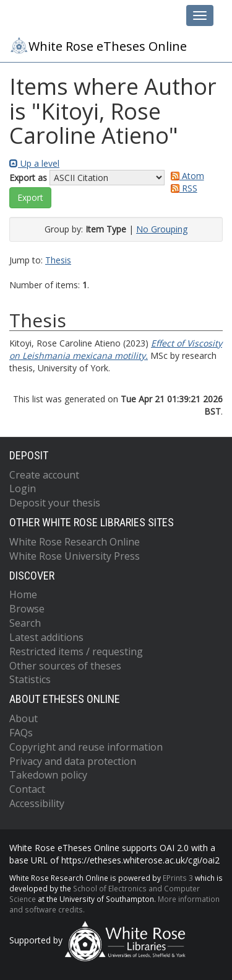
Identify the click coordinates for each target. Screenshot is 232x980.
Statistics (30, 679)
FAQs (21, 733)
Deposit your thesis (55, 503)
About (24, 718)
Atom (185, 176)
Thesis (58, 260)
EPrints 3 (178, 878)
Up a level (34, 163)
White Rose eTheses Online (98, 45)
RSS (182, 188)
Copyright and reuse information (86, 747)
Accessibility (37, 803)
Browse (27, 609)
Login (23, 488)
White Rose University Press (75, 556)
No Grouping (162, 229)
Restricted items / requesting (76, 651)
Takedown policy (48, 775)
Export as (28, 178)
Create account (44, 475)
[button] (30, 198)
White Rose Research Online (75, 542)
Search (25, 623)
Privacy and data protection (73, 761)
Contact (27, 789)
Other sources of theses (65, 666)
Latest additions (46, 637)
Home (23, 594)
